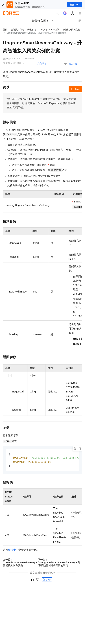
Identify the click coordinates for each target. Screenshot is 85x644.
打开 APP (75, 5)
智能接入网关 (17, 30)
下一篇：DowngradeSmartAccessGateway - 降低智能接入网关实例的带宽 (59, 563)
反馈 (47, 580)
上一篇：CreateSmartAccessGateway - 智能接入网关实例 (20, 563)
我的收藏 (73, 64)
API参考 (44, 30)
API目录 (55, 30)
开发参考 (32, 30)
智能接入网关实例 (71, 30)
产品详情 (42, 64)
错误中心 (13, 551)
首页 (5, 30)
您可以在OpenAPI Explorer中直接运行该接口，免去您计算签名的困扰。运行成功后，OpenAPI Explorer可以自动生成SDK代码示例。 (41, 103)
